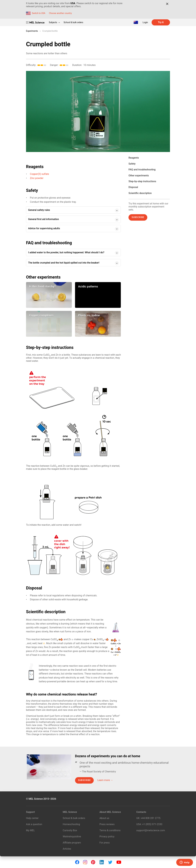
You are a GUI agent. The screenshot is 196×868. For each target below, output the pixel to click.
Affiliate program (72, 843)
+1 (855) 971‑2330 (152, 824)
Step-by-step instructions (142, 181)
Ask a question (34, 824)
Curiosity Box (70, 830)
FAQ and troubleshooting (142, 170)
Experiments (32, 31)
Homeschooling (71, 824)
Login (145, 22)
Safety (132, 164)
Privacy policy (107, 837)
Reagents (134, 158)
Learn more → (105, 780)
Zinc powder (37, 178)
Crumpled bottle (50, 31)
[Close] (167, 4)
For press (105, 843)
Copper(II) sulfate (40, 174)
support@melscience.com (151, 830)
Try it (161, 22)
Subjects (54, 22)
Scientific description (140, 193)
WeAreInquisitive (72, 837)
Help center (32, 818)
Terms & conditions (110, 830)
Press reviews (107, 824)
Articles (67, 849)
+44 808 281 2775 (151, 818)
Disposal (133, 187)
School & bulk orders (73, 22)
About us (104, 818)
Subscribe (138, 217)
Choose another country (60, 13)
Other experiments (139, 176)
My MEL (30, 830)
